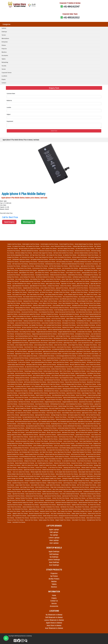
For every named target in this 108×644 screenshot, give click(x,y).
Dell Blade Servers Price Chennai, (34, 428)
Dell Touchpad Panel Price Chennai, (52, 290)
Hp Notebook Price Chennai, (83, 428)
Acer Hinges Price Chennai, (69, 321)
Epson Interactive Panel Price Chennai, (54, 518)
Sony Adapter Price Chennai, (42, 275)
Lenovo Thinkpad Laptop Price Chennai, (74, 295)
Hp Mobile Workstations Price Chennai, (63, 367)
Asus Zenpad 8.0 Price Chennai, (70, 297)
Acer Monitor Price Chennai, (38, 316)
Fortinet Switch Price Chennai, (42, 487)
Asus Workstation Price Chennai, (53, 509)
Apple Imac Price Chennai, (83, 284)
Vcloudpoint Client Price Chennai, (80, 305)
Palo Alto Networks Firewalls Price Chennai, (51, 478)
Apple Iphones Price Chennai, (88, 266)
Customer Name (11, 93)
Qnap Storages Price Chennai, (89, 393)
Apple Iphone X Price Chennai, (74, 393)
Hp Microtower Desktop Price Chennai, (67, 428)
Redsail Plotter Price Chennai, (86, 516)
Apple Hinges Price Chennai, (70, 343)
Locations (4, 76)
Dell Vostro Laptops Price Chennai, (66, 249)
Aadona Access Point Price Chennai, (80, 487)
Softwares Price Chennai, (30, 461)
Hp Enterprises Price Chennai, (36, 391)
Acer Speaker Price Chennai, (36, 325)
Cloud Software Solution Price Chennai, (72, 413)
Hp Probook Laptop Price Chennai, (64, 277)
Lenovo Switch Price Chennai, (25, 424)
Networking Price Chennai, (94, 457)
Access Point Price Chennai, (68, 443)
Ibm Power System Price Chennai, (50, 439)
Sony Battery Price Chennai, (28, 275)
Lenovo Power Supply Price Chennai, (43, 349)
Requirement (10, 121)
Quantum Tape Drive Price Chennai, (50, 494)
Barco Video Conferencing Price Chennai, (63, 489)
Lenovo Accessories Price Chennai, (75, 270)
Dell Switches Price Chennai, (94, 362)
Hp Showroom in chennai (54, 615)
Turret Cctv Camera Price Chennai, (21, 472)
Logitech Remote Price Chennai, (21, 437)
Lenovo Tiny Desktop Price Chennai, (63, 257)
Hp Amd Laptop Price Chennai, (54, 358)
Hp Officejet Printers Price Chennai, (79, 292)
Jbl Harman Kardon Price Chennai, (23, 334)
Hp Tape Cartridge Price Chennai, (83, 419)
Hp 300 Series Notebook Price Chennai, (83, 367)
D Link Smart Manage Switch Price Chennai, (71, 384)
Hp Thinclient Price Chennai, (90, 384)
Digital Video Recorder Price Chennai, (33, 470)
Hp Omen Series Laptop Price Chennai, (85, 249)
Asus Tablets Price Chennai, (91, 295)
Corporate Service (7, 73)
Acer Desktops (54, 565)
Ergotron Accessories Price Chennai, (65, 419)
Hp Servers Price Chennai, (42, 441)
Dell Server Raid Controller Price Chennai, (64, 253)
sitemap (30, 636)
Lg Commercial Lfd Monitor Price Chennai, (62, 349)
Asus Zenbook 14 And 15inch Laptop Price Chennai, (64, 376)
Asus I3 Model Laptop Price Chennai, (50, 299)
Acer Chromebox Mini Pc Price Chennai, (29, 452)
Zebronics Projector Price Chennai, (62, 463)
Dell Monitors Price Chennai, (70, 259)
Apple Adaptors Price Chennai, (45, 270)
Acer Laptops (54, 543)
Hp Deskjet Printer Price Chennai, (62, 292)
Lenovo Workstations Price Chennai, (87, 259)
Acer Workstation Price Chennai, (85, 439)
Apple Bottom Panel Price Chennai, (83, 340)
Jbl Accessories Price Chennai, (86, 380)
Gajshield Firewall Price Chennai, (50, 481)
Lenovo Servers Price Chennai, (53, 279)
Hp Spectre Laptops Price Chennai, (38, 358)
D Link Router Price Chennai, (84, 356)
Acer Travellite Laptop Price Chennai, (44, 463)
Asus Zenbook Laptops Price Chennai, (87, 299)
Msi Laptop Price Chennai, (38, 402)
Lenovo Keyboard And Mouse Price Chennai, (42, 362)
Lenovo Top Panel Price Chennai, (86, 343)
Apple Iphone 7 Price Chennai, (84, 351)
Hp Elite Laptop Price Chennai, (62, 457)
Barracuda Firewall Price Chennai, (16, 481)
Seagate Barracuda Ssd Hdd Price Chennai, (47, 332)
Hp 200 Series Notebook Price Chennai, (45, 277)
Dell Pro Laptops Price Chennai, (49, 476)
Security (4, 66)
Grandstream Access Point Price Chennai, (55, 500)
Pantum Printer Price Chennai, (20, 439)
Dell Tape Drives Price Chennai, (38, 255)
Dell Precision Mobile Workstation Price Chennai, (73, 264)
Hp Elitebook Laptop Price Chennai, (81, 277)
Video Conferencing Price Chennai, (56, 382)
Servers (4, 35)
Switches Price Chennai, (55, 461)
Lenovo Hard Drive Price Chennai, (61, 362)
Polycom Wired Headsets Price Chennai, (82, 452)
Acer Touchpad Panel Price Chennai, (53, 325)
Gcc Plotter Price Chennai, (94, 505)
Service (4, 69)
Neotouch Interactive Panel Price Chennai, (40, 513)
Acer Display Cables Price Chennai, (53, 321)
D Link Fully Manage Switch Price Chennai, (64, 310)
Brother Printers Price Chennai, (59, 369)
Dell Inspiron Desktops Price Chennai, (29, 262)
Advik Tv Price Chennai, (18, 406)
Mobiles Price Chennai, (81, 373)
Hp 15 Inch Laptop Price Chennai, (87, 400)
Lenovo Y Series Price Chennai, (93, 365)
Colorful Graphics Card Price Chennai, (49, 244)
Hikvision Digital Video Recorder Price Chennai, (42, 472)
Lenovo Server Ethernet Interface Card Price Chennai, (28, 323)
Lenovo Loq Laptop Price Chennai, (62, 446)
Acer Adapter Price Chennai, (91, 270)
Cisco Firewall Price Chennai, (73, 408)
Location (9, 107)
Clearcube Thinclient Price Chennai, (42, 498)
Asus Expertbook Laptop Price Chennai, (35, 426)
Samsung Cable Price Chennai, (15, 321)
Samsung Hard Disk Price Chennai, (72, 467)
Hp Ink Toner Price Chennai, (59, 319)
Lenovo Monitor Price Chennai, (15, 384)
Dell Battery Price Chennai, (42, 266)
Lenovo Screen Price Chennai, (64, 347)
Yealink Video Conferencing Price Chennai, (90, 494)
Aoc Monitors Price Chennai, (79, 371)
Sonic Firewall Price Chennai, (88, 408)
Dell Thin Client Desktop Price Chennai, (59, 266)
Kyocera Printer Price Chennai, (93, 454)
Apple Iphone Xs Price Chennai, (90, 413)
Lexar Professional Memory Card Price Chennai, (27, 336)
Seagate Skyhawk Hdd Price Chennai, (67, 332)
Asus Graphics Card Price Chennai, (70, 380)
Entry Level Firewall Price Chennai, (57, 408)
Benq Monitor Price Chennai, (94, 382)
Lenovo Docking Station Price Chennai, (44, 345)
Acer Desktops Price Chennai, (38, 279)
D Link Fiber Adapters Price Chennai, (83, 360)
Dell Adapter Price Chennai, (28, 266)
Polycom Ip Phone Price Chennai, (16, 520)
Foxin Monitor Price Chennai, (22, 518)
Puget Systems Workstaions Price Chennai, (72, 509)
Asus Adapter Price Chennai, (53, 373)
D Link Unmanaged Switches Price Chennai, (66, 356)
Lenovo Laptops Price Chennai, (49, 249)
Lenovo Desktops (54, 560)
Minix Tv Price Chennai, (65, 371)
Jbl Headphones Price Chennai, (83, 334)
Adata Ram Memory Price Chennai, (26, 467)
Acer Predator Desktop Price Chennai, (60, 386)
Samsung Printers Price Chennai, (31, 301)
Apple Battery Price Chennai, (42, 273)
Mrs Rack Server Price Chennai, (48, 340)
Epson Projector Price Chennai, (27, 395)
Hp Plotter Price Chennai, (21, 351)
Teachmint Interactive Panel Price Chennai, (75, 518)
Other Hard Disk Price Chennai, (82, 437)
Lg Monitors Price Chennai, (44, 369)
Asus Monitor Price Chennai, (47, 367)
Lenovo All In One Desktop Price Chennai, (72, 358)
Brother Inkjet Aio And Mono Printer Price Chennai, (79, 369)
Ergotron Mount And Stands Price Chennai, (35, 400)
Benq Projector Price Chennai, (67, 373)
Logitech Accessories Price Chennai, (66, 435)
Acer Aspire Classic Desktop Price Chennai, (81, 450)
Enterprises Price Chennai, (22, 391)
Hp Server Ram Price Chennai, (40, 330)
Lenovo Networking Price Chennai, (74, 404)
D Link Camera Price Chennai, (90, 417)
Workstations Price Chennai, (30, 419)
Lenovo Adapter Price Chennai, (73, 273)
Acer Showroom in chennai (54, 628)
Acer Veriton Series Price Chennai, (84, 312)
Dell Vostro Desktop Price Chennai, (65, 262)
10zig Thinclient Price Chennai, (78, 498)
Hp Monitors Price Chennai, (67, 281)
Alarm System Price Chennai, (86, 474)
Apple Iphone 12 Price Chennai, (85, 422)
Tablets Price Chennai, (74, 266)
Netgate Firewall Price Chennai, (63, 520)
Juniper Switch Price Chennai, (23, 485)
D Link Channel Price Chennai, (50, 428)
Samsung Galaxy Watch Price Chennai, (40, 308)
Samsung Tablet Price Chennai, (51, 430)
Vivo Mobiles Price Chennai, (94, 373)
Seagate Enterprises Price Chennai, (53, 402)
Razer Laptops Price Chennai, (65, 511)
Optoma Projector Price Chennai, (66, 465)
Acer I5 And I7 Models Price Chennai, (50, 314)
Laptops (4, 28)
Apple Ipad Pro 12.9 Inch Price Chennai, (79, 288)
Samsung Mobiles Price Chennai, (85, 376)
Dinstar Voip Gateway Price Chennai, (54, 459)
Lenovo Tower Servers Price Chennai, (71, 279)
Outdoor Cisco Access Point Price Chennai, (65, 312)
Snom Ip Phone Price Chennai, (71, 459)
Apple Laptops (54, 530)
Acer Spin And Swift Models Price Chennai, (69, 314)
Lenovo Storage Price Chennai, (26, 393)
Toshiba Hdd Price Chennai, (64, 476)
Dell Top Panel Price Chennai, (93, 415)
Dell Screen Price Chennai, (68, 290)
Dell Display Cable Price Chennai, (34, 365)
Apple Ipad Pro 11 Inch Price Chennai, (53, 354)
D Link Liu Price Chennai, (24, 362)
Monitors (4, 52)
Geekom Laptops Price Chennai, (47, 520)
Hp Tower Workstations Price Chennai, (22, 284)
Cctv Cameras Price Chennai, (90, 463)
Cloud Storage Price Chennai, (54, 413)
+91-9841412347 (71, 6)
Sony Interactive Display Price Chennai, (73, 492)
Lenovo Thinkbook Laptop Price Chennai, (43, 446)
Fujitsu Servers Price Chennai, (90, 509)
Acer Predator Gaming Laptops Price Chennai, (70, 448)
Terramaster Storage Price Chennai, (38, 483)
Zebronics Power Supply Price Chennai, (42, 305)
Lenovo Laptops (54, 538)
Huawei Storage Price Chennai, (50, 516)
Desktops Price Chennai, (54, 286)
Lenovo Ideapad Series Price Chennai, (24, 310)
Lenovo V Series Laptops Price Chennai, (28, 356)
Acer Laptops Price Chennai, (22, 279)
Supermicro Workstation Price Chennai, (50, 507)
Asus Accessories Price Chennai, (23, 373)
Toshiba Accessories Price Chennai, (58, 275)
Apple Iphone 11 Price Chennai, (23, 354)
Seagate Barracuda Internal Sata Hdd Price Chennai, (44, 334)
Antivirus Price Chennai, (43, 461)
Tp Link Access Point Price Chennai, (84, 443)
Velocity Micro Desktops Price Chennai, (83, 511)
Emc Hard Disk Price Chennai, (22, 430)
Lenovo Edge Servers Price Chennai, (63, 452)
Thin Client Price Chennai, (86, 496)
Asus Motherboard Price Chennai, (52, 380)
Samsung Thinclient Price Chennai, (24, 498)
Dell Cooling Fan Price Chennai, (54, 255)
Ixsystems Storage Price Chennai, (21, 483)
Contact (4, 83)
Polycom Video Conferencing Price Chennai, (76, 382)
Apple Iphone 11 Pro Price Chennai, (32, 384)
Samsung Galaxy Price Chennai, (23, 308)
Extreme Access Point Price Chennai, (34, 496)
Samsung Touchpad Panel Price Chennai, (34, 321)
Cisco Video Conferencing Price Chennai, (70, 494)
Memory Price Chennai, (13, 457)
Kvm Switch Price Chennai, (51, 437)
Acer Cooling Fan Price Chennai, (28, 332)
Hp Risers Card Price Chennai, (82, 327)
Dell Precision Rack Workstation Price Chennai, (35, 382)
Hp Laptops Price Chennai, (19, 246)
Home (54, 595)
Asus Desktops (54, 562)
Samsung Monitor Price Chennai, (80, 286)
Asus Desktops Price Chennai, (20, 292)
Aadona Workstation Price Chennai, (31, 507)
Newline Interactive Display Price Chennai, (53, 492)
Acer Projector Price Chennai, (82, 316)
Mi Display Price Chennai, (19, 432)
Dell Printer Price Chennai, (52, 448)
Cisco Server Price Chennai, (22, 397)
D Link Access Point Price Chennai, (21, 358)
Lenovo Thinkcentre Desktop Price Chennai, (61, 246)
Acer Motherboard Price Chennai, (20, 325)
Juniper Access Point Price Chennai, (53, 496)
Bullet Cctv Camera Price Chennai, (30, 465)
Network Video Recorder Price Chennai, (52, 470)
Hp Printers (54, 576)
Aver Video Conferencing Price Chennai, (32, 492)
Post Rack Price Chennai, (83, 323)
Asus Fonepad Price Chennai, (67, 378)
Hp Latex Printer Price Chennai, (93, 424)
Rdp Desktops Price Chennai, (61, 338)
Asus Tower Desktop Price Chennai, (36, 295)
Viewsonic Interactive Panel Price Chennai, (84, 489)
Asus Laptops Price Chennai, (19, 295)
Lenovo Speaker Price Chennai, (26, 349)
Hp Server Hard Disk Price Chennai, (30, 327)
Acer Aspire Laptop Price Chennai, (54, 426)
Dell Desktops (54, 554)
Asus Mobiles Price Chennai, (37, 378)
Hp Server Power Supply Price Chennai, (69, 430)
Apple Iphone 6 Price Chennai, (35, 351)
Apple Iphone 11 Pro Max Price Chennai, (50, 384)
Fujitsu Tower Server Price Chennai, (30, 511)
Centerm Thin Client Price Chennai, (61, 498)
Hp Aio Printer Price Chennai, (65, 411)
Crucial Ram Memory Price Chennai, (28, 457)
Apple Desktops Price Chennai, (87, 389)
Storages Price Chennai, (13, 305)
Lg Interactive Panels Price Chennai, (65, 340)
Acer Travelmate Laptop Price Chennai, (48, 422)
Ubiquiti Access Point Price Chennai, (16, 496)
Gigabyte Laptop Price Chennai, (20, 513)
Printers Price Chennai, (34, 292)
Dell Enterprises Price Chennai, (52, 391)
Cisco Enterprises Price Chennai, (46, 312)
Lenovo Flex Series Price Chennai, (77, 424)
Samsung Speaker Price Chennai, (31, 411)
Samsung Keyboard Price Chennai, (71, 389)
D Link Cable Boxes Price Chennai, (16, 360)
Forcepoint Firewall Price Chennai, (33, 481)
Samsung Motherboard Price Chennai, (53, 389)
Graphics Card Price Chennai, (15, 244)
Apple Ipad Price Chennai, (62, 288)
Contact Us (54, 601)
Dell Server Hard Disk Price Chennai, (30, 251)
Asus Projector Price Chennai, (82, 378)
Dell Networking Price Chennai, (58, 404)
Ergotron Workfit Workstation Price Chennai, (74, 397)
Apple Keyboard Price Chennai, (20, 340)
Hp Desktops (54, 557)
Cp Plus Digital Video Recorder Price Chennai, (66, 472)
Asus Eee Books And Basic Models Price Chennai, (29, 299)
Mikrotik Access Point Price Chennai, (17, 500)
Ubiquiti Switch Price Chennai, (79, 476)
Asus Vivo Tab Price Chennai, (52, 378)
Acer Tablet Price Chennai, (46, 452)
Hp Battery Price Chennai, (60, 270)
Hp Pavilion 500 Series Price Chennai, (51, 281)
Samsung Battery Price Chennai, (90, 273)
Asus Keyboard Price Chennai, (22, 380)
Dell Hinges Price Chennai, (19, 290)
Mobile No (9, 100)
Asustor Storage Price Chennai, (15, 478)
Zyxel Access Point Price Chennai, (70, 496)
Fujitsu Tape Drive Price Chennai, (33, 494)
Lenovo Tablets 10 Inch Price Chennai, (48, 303)
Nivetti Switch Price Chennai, (37, 518)
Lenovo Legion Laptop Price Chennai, (41, 424)
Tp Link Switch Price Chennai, (69, 461)
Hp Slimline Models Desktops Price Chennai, (30, 281)
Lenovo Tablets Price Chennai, (48, 288)
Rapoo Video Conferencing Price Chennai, (42, 489)
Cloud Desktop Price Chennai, (75, 417)
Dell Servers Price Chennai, (56, 441)
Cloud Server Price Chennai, (39, 413)
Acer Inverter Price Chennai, (69, 325)
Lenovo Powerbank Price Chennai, (78, 362)
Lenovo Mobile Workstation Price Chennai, (36, 432)
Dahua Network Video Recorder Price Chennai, (67, 474)
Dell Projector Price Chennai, (56, 259)
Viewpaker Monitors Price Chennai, (31, 288)
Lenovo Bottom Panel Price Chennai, (81, 347)
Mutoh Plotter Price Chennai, (15, 507)
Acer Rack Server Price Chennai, (23, 413)
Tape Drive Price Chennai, (19, 494)
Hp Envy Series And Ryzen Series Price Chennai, (26, 422)
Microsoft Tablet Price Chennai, (77, 365)
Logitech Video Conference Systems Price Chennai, (20, 376)
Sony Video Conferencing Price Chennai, (61, 513)
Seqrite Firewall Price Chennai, (66, 481)
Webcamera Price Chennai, (69, 432)
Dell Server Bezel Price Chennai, (83, 251)
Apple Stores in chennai (54, 623)
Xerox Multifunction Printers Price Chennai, (88, 255)
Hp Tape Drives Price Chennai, (32, 367)
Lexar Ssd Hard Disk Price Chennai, (24, 338)
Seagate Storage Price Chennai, (82, 481)
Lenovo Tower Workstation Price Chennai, (69, 303)
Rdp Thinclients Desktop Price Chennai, (78, 338)
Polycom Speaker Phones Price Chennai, (35, 454)
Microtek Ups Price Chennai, (47, 417)
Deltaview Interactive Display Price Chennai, (23, 503)
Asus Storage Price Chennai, (71, 400)
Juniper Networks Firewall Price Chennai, (91, 478)
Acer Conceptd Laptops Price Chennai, (91, 448)
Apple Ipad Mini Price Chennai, (43, 415)
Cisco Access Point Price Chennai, (30, 312)
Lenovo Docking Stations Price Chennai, (51, 443)
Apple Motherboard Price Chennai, (21, 343)
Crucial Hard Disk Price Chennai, (69, 470)
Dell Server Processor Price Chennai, (48, 251)
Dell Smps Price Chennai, (63, 365)
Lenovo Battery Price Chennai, (58, 273)
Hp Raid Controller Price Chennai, (23, 330)
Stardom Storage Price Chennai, (66, 406)
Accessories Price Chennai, (92, 264)
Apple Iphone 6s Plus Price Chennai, (67, 351)
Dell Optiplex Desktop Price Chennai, (39, 259)
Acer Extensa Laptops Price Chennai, (38, 450)
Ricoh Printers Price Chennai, (25, 446)
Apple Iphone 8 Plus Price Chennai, (57, 393)
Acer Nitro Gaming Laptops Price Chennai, (18, 450)
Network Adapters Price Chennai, (15, 459)
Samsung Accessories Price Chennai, (28, 270)
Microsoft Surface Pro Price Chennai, (79, 308)
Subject (9, 114)
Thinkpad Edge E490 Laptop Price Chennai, (83, 246)
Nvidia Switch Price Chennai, (94, 476)
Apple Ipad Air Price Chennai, (27, 415)
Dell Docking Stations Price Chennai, (32, 443)
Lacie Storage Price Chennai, (63, 336)
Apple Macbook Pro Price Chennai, (38, 286)
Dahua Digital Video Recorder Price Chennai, (90, 472)
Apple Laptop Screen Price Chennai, (47, 347)
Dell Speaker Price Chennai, (69, 323)
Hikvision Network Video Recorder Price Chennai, (19, 474)
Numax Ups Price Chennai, (31, 520)
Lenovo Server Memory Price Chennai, (80, 336)
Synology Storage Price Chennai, (59, 415)
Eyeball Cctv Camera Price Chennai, (48, 465)
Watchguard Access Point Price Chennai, (69, 516)
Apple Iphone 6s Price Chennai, (50, 351)
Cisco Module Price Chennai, (86, 430)
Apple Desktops (54, 551)
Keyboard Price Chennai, (68, 327)
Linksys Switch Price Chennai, (19, 516)
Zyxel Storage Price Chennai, (70, 483)
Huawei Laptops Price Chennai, (79, 513)
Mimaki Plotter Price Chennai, (64, 505)
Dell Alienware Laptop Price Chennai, (21, 259)
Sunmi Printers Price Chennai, (84, 461)
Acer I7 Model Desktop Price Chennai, (41, 386)
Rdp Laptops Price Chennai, (91, 345)
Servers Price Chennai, (66, 286)
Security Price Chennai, (77, 463)
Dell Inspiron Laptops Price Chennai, (77, 415)
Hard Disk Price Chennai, (26, 305)
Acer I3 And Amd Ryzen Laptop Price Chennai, (29, 314)
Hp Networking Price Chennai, (84, 321)
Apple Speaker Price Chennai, (56, 343)
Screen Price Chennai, (81, 395)
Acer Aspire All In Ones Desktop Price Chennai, (59, 450)
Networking (5, 62)
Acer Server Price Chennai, (53, 316)
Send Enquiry (9, 222)
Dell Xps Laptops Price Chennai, (80, 257)
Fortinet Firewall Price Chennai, (67, 244)
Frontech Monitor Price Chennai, (31, 505)
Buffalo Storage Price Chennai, (55, 483)
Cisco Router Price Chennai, (31, 347)
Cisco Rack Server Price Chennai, (26, 404)
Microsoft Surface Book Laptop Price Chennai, (87, 432)
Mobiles (54, 581)
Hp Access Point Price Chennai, (91, 354)
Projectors (54, 573)
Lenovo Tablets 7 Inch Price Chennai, (49, 301)
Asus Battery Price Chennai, (38, 373)
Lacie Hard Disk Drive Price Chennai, (54, 397)
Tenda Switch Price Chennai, (79, 520)
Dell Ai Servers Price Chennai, (78, 454)
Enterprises (5, 42)
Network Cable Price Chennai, (37, 437)
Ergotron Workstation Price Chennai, (46, 419)
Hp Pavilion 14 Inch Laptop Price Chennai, (73, 354)
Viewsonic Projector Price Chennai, (55, 400)
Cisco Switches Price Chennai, (37, 397)
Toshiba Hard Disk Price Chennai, (93, 397)
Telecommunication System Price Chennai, (34, 459)
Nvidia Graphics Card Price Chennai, (31, 244)
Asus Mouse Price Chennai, (37, 380)
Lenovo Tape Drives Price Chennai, (86, 391)
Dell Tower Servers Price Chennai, (20, 264)
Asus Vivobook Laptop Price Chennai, (42, 376)
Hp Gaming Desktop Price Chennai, (21, 448)
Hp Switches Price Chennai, (70, 255)
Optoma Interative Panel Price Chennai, (84, 465)
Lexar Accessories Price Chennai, (47, 336)
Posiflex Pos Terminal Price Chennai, (16, 426)
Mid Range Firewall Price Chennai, (40, 408)
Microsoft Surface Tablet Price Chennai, (60, 308)
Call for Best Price (10, 217)
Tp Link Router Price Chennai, (55, 467)
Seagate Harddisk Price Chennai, (70, 402)
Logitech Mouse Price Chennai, (83, 435)
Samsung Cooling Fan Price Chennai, (91, 319)
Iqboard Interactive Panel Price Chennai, (88, 503)
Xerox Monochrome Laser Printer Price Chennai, (64, 395)
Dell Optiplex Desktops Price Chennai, (83, 262)
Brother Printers (54, 579)
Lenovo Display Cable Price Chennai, (24, 345)
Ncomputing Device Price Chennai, (60, 424)
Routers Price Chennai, (41, 467)
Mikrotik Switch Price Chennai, (32, 478)
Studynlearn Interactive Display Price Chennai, (67, 503)
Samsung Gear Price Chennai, (22, 378)
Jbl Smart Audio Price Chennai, (85, 332)
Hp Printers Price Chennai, (46, 292)
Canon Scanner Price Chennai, (20, 389)
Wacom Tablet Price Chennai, (54, 432)
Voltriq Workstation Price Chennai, (48, 505)
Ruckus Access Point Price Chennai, (75, 500)
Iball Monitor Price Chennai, (67, 507)
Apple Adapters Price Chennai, (27, 273)
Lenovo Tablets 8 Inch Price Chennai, (67, 301)
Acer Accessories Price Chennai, (70, 268)
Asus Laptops (54, 540)
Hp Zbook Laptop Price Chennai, (38, 448)
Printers (4, 45)
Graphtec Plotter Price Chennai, (79, 505)
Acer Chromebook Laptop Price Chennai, (68, 422)
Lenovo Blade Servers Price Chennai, (79, 386)
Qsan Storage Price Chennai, (27, 487)
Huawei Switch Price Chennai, (53, 485)
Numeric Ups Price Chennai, (50, 365)
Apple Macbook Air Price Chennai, (21, 286)
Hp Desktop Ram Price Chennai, (23, 386)
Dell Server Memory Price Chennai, (66, 251)
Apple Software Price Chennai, (74, 319)
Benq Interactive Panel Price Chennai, (22, 489)
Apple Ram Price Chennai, (84, 470)
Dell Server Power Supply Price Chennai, (43, 253)
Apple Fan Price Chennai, (34, 340)
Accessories (5, 56)
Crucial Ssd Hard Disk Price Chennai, (79, 457)
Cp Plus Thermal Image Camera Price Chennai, (87, 310)
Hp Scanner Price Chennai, (39, 284)
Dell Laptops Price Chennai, (33, 246)
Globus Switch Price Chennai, (93, 518)
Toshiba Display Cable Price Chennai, (17, 365)
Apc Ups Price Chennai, (95, 286)
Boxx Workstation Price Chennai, (20, 509)
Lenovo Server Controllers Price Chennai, (52, 323)
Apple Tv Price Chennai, (37, 354)
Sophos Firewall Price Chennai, (35, 516)
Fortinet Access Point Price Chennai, (35, 500)
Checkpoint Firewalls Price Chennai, (71, 478)
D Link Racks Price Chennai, (66, 360)
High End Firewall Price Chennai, (23, 408)
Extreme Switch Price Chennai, (69, 485)
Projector (4, 49)
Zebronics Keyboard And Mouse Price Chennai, (59, 330)
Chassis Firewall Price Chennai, (82, 406)
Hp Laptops (54, 535)
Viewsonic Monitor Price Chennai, (16, 400)
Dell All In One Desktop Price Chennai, (22, 316)
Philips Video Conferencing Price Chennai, (61, 487)
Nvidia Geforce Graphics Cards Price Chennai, (51, 327)
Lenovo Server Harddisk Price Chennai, (86, 325)
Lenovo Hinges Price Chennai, (76, 345)
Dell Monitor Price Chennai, (82, 290)
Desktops (4, 32)
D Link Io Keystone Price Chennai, (51, 360)
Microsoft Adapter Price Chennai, (85, 301)
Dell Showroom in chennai (54, 617)
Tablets (4, 59)
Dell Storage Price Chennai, (31, 406)
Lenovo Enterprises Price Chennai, (68, 391)
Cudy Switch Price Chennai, (19, 522)
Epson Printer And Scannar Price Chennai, (83, 411)
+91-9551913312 (71, 17)
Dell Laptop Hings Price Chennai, (34, 290)
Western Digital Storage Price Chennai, (84, 244)
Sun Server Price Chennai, (36, 430)
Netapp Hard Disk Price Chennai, (31, 435)
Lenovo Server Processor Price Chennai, (81, 330)
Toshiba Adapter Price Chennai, (91, 275)
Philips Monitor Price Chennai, (15, 288)
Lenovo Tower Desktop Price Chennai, (44, 257)
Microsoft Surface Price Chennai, (30, 303)
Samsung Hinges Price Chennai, (35, 389)
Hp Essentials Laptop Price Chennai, (46, 457)
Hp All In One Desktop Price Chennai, (82, 349)
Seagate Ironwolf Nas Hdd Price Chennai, (43, 338)
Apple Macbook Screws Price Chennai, (39, 343)
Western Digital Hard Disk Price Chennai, (25, 463)
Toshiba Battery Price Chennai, (75, 275)
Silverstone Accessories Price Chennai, (25, 441)
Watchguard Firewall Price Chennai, (49, 411)
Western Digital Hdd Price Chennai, (66, 334)
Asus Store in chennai (54, 625)
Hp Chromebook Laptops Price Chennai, (91, 358)
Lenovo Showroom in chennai (54, 620)
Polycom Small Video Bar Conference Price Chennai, (58, 454)
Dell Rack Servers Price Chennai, (37, 264)
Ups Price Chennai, (45, 246)
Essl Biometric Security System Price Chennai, (30, 476)
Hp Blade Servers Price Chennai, (90, 426)
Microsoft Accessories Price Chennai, (28, 369)
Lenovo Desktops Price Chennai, (28, 277)
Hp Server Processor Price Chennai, (42, 319)
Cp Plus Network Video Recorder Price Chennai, (44, 474)
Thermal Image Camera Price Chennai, (33, 371)
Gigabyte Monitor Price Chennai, (36, 509)
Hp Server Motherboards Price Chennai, (72, 426)
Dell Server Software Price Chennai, (24, 253)
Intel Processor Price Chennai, (66, 437)
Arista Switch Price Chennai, (38, 485)
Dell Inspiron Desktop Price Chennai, (47, 262)
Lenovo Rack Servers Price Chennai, (90, 279)
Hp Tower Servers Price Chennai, (24, 268)
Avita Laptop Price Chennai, (34, 439)
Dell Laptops (54, 532)
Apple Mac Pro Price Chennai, (69, 284)
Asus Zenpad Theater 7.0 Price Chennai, (53, 297)
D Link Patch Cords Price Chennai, (33, 360)
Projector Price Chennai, (61, 417)
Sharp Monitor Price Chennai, (82, 507)
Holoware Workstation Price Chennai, (68, 439)
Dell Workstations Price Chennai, (53, 264)
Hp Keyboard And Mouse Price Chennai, (44, 310)
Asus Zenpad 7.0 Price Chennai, (86, 297)
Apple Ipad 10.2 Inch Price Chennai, (16, 367)
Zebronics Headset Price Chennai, (24, 319)
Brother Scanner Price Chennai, (51, 371)
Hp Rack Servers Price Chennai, (82, 281)
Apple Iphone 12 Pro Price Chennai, (48, 435)
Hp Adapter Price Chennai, (55, 268)
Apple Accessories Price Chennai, (87, 268)
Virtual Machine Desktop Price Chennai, (48, 406)
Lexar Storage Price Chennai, (15, 417)
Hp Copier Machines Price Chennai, (31, 417)
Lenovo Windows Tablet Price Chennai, (62, 305)
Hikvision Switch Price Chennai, (89, 467)
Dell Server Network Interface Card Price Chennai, (86, 253)
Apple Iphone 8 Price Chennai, (41, 393)
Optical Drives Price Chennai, (86, 402)
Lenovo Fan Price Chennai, (61, 345)
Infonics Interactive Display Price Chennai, (45, 503)
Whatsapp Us (28, 222)
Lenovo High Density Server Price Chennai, (90, 303)
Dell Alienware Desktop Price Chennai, (81, 446)
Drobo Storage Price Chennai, (86, 483)
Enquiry (4, 80)
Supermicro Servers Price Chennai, (48, 511)
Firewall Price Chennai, (88, 404)
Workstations (5, 39)
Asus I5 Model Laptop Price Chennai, (68, 299)
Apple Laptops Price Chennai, (53, 284)
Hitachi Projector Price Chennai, (43, 395)
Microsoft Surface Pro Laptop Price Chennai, (30, 249)
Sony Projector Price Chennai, (42, 404)
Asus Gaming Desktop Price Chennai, (54, 295)
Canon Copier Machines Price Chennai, (89, 441)
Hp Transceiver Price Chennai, (27, 257)
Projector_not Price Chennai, (67, 316)
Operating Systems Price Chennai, (87, 459)
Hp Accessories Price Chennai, (40, 268)
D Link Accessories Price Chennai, (47, 356)
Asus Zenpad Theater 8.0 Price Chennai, (33, 297)
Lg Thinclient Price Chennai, (94, 498)
